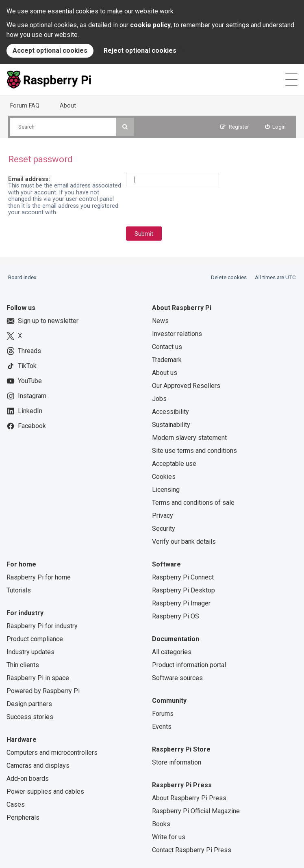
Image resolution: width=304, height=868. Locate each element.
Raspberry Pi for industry (42, 626)
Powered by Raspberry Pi (43, 691)
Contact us (167, 347)
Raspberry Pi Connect (183, 577)
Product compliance (35, 639)
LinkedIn (24, 411)
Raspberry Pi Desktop (183, 590)
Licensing (166, 490)
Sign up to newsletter (42, 321)
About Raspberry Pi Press (189, 798)
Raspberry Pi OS (176, 616)
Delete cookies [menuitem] (229, 277)
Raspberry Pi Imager (181, 603)
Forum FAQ (25, 106)
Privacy (163, 516)
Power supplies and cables (45, 792)
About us (165, 373)
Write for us (169, 837)
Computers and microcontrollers (52, 753)
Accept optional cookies (50, 51)
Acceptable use (174, 464)
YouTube (24, 381)
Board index (22, 277)
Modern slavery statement (189, 438)
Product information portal (189, 665)
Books (161, 824)
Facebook (26, 426)
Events (162, 727)
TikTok (22, 366)
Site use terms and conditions (194, 451)
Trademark (167, 360)
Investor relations (177, 334)
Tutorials (19, 590)
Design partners (29, 704)
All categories (172, 652)
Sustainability (171, 425)
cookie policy (150, 25)
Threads (24, 351)
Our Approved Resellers (186, 386)
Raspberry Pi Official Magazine (196, 811)
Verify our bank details (184, 542)
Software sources (177, 678)
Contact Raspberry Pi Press (192, 850)
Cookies (164, 477)
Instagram (26, 396)
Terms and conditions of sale (193, 503)
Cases (16, 804)
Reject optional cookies (140, 51)
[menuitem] (276, 127)
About (68, 106)
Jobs (159, 399)
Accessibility (170, 412)
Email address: (29, 179)
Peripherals (23, 817)
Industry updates (30, 652)
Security (164, 529)
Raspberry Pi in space (38, 678)
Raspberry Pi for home (39, 577)
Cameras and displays (38, 766)
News (160, 321)
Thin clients (23, 665)
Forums (163, 714)
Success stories (30, 717)
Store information (177, 762)
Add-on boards (28, 779)
